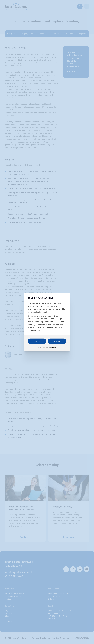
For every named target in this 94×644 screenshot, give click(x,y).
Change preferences (47, 347)
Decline (37, 341)
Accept (57, 341)
